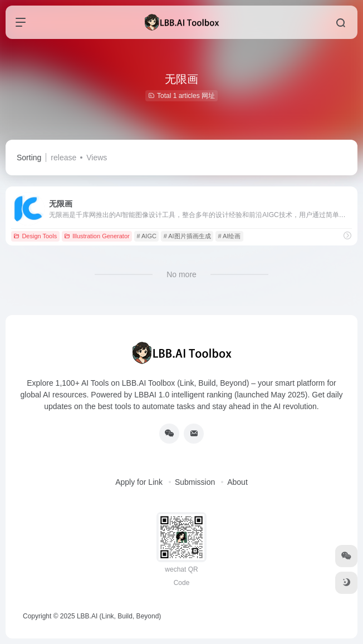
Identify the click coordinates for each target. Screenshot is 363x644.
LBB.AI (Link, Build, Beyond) (119, 616)
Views (97, 158)
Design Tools (35, 236)
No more (181, 274)
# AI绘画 (229, 236)
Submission (195, 482)
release (63, 158)
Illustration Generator (97, 236)
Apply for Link (139, 482)
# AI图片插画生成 (187, 236)
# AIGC (146, 236)
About (237, 482)
